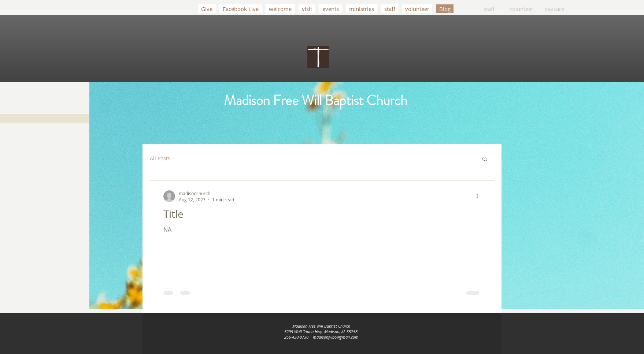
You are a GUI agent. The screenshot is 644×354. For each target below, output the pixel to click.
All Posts (160, 158)
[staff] (489, 9)
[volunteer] (521, 9)
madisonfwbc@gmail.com (336, 337)
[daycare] (554, 9)
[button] (485, 159)
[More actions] (480, 196)
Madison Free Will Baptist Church (316, 100)
